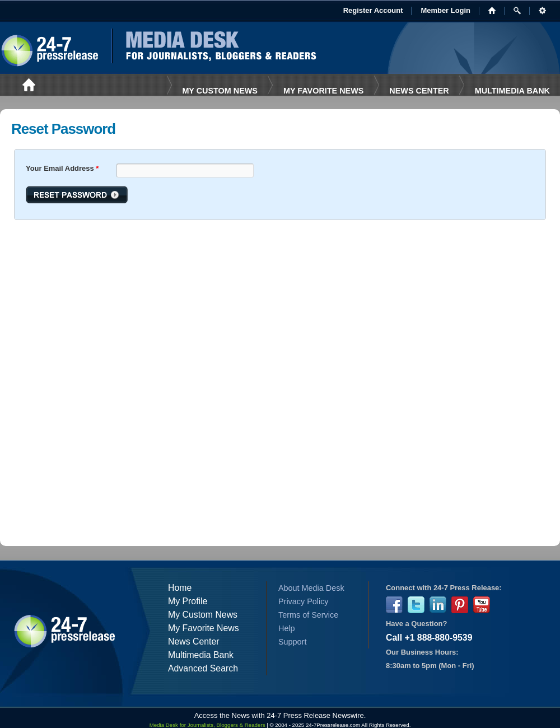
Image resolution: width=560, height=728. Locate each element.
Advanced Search (203, 668)
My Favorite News (204, 628)
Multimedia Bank (512, 91)
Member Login (445, 10)
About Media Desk (311, 588)
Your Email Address (62, 168)
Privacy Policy (304, 601)
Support (292, 642)
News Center (419, 91)
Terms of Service (308, 615)
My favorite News (323, 91)
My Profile (188, 601)
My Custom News (220, 91)
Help (287, 628)
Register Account (373, 10)
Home (180, 588)
